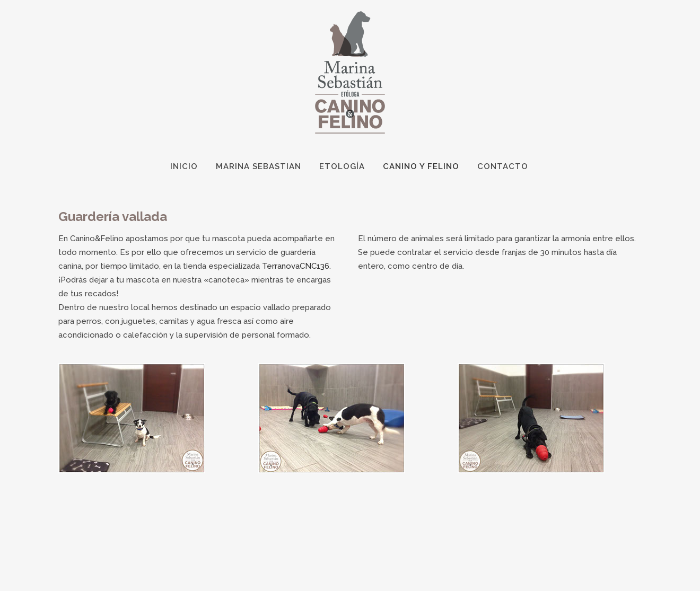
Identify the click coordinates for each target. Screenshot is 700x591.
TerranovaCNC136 (296, 266)
